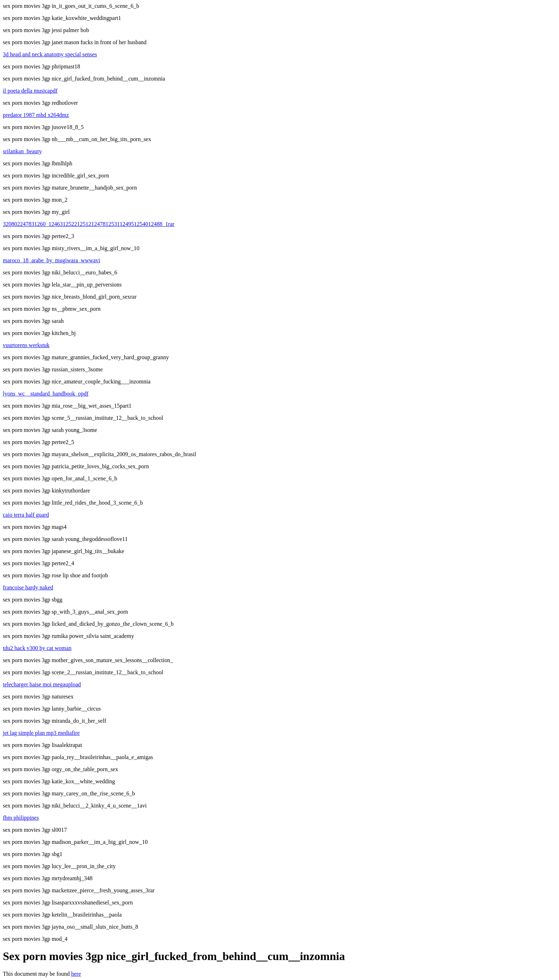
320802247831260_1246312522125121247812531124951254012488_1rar (89, 224)
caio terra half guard (26, 515)
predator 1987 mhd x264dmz (36, 115)
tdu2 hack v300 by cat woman (37, 648)
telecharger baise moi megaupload (42, 684)
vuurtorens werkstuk (26, 345)
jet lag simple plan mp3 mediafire (41, 733)
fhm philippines (21, 818)
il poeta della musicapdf (30, 91)
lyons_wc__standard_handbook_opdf (46, 394)
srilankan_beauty (22, 151)
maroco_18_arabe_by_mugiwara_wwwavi (52, 260)
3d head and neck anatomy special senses (50, 54)
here (76, 974)
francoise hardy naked (28, 587)
